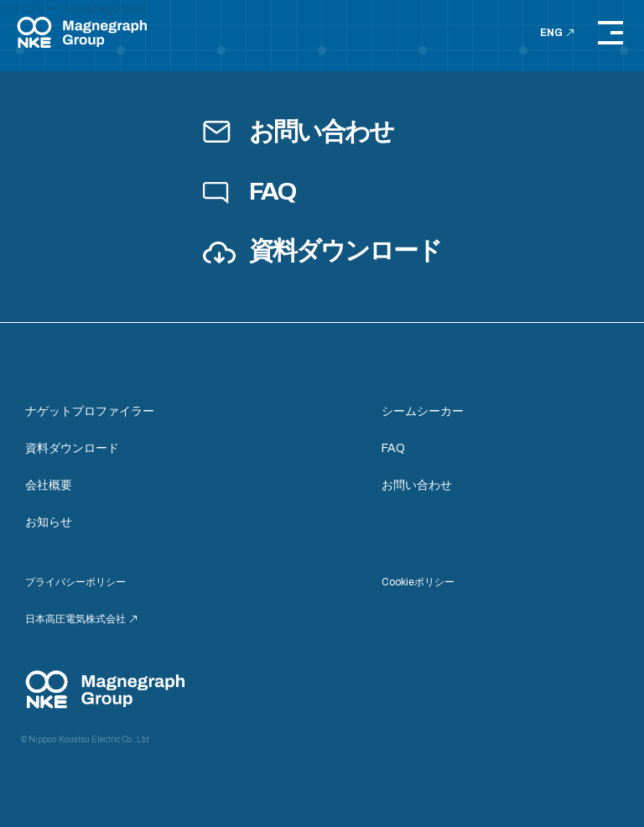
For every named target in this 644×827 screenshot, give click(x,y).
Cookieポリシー (418, 582)
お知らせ (49, 522)
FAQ (249, 191)
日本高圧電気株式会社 (81, 619)
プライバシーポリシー (75, 582)
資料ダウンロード (322, 251)
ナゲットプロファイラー (90, 411)
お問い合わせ (298, 132)
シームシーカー (423, 411)
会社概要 (49, 485)
